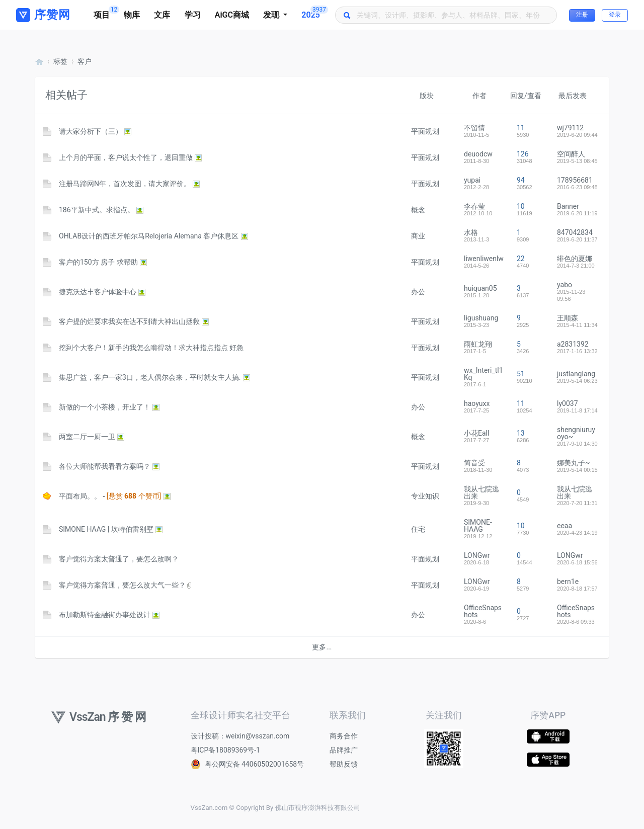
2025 (314, 13)
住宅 (418, 529)
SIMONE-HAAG (478, 526)
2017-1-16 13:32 (577, 351)
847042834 (575, 232)
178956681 (575, 180)
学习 (193, 15)
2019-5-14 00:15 (577, 470)
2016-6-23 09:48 (577, 187)
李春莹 (474, 206)
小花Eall (476, 433)
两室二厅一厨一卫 (87, 437)
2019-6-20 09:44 (577, 135)
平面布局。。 (80, 496)
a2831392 (573, 344)
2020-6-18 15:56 (577, 562)
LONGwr (477, 555)
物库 (132, 15)
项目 (105, 13)
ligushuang (481, 318)
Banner (568, 206)
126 (523, 154)
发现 (272, 15)
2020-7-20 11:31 (577, 503)
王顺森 (568, 318)
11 (521, 128)
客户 (85, 61)
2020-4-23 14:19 (577, 533)
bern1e (568, 582)
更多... (322, 647)
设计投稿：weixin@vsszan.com (240, 736)
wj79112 (570, 128)
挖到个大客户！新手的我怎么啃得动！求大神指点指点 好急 (151, 348)
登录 (615, 15)
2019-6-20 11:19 (577, 213)
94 (521, 180)
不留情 (474, 128)
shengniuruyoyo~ (576, 433)
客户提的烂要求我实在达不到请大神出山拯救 (129, 321)
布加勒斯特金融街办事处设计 (105, 615)
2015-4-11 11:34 (577, 325)
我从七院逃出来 (481, 492)
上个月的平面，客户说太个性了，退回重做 (126, 157)
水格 (471, 232)
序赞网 (39, 62)
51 (521, 374)
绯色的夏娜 (575, 259)
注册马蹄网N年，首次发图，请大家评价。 (125, 184)
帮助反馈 (344, 764)
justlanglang (576, 374)
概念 (418, 210)
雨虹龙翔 (478, 344)
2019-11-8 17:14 (577, 410)
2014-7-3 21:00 (576, 266)
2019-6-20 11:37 (577, 239)
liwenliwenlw (484, 259)
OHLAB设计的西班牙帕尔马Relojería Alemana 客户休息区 (149, 236)
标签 (60, 61)
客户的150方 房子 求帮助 (98, 262)
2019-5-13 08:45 (577, 161)
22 (521, 259)
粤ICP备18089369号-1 (225, 750)
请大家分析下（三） (91, 131)
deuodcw (478, 154)
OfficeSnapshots (483, 611)
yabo (565, 285)
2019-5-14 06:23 (577, 381)
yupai (472, 180)
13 (521, 433)
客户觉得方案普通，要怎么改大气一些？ (122, 585)
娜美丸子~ (574, 463)
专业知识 (425, 496)
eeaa (565, 526)
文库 (162, 15)
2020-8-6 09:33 (576, 622)
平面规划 (425, 131)
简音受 (474, 463)
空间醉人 (571, 154)
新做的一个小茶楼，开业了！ (105, 407)
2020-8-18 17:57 (577, 589)
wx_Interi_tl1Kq (484, 374)
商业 (418, 236)
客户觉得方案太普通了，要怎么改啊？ (119, 559)
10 (521, 206)
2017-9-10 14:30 (577, 444)
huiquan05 (480, 288)
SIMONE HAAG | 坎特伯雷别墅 (106, 529)
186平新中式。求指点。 (97, 210)
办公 (418, 292)
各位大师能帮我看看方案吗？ (105, 466)
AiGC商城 (232, 15)
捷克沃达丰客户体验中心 (98, 292)
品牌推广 (344, 750)
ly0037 (568, 403)
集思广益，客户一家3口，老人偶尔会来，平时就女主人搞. (150, 377)
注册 (582, 15)
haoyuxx (477, 403)
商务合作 (344, 736)
